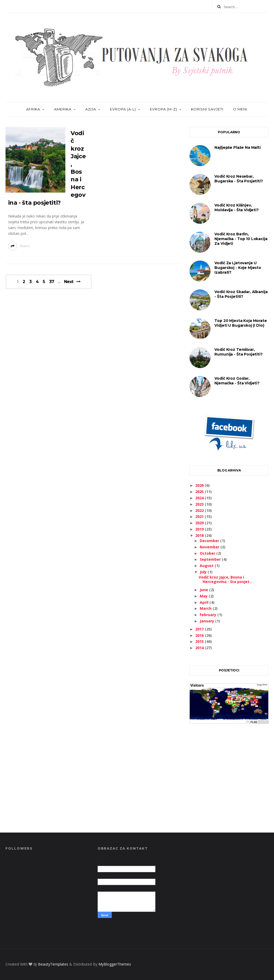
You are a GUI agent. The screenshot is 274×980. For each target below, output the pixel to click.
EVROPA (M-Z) (164, 109)
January (207, 621)
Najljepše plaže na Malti (237, 147)
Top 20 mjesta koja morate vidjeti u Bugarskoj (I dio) (241, 323)
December (210, 541)
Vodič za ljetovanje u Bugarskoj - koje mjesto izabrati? (238, 268)
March (206, 608)
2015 (200, 641)
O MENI (240, 109)
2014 (200, 648)
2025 (200, 492)
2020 (200, 523)
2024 (200, 498)
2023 (200, 504)
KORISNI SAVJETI (207, 109)
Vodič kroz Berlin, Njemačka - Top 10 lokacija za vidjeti (241, 239)
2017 (200, 629)
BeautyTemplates (53, 964)
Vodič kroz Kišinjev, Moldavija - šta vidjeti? (236, 208)
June (204, 590)
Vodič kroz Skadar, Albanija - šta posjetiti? (241, 294)
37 (52, 282)
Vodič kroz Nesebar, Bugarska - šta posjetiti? (239, 179)
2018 (200, 535)
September (211, 559)
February (209, 615)
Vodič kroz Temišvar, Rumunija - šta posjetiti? (238, 352)
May (204, 596)
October (208, 553)
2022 (200, 510)
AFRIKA (33, 109)
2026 (200, 485)
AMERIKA (63, 109)
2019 (200, 529)
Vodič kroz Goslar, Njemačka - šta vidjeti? (237, 381)
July (204, 572)
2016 (200, 635)
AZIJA (91, 109)
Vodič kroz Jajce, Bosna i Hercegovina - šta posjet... (226, 579)
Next (69, 282)
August (207, 566)
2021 (200, 517)
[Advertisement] (229, 784)
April (205, 602)
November (210, 547)
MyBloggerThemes (115, 964)
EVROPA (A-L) (123, 109)
